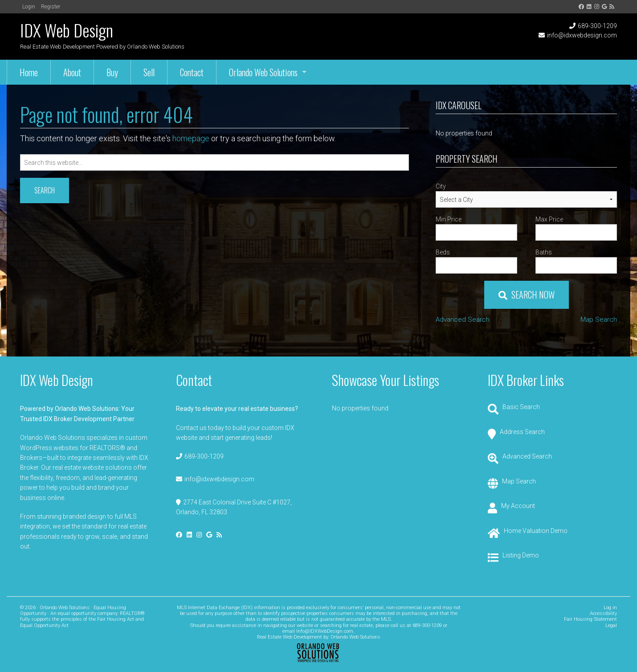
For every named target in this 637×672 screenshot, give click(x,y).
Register (51, 7)
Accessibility (603, 613)
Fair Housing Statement (590, 619)
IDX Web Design (67, 30)
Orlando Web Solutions (355, 637)
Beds (443, 252)
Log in (610, 608)
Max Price (549, 219)
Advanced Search (463, 320)
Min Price (449, 219)
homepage (191, 138)
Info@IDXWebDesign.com (325, 631)
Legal (611, 625)
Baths (544, 252)
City (441, 186)
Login (29, 7)
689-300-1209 (597, 26)
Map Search (599, 320)
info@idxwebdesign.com (582, 35)
